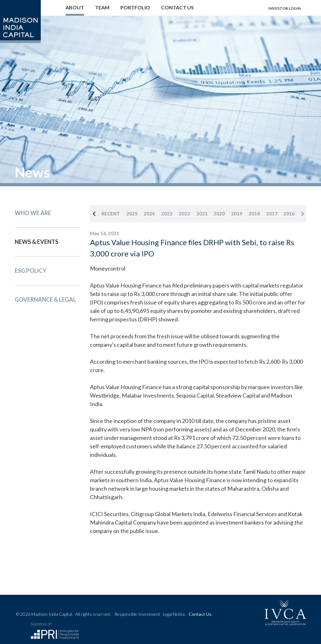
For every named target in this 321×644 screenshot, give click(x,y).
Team (102, 7)
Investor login (284, 8)
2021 (202, 214)
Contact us (177, 7)
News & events (37, 242)
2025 (132, 214)
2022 (184, 214)
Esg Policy (31, 271)
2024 (149, 214)
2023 (167, 214)
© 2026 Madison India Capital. (63, 614)
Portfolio (135, 7)
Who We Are (33, 213)
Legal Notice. (174, 614)
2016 (289, 214)
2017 (272, 214)
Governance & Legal (45, 299)
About (75, 7)
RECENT (111, 214)
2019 (237, 214)
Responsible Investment (137, 614)
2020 (219, 214)
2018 (254, 214)
